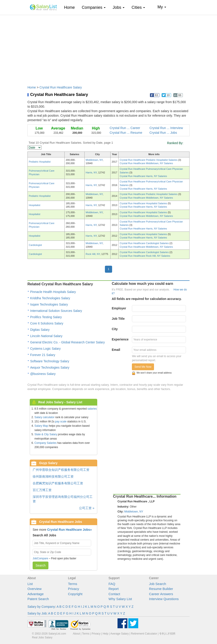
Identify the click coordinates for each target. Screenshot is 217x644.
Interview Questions (164, 599)
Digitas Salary (40, 330)
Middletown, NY (94, 160)
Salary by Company (41, 607)
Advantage (36, 594)
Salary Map (41, 426)
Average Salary (120, 634)
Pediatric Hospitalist (40, 162)
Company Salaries (45, 443)
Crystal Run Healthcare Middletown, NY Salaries (146, 163)
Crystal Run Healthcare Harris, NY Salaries (143, 176)
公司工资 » (87, 508)
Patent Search (38, 599)
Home (71, 7)
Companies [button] (94, 7)
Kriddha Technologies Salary (50, 298)
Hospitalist (35, 205)
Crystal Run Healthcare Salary (61, 87)
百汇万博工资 (42, 490)
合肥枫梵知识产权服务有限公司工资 (58, 483)
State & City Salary (46, 434)
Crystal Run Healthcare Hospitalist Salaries (144, 203)
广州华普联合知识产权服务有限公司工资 (61, 470)
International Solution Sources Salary (56, 311)
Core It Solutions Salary (47, 323)
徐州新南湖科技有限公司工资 (53, 476)
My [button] (162, 7)
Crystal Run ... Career (125, 128)
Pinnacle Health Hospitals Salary (53, 292)
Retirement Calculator (144, 634)
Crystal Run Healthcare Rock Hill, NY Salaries (145, 256)
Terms (73, 584)
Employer (119, 308)
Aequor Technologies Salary (50, 367)
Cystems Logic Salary (45, 349)
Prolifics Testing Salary (46, 317)
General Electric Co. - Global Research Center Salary (67, 342)
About (76, 634)
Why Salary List (120, 599)
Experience (120, 339)
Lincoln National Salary (46, 336)
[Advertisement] (108, 48)
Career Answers (161, 594)
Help (105, 634)
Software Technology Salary (50, 361)
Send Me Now (143, 367)
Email (116, 350)
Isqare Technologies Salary (49, 304)
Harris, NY (91, 172)
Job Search (158, 584)
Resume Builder (161, 589)
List (30, 584)
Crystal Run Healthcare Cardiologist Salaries (145, 243)
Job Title (118, 319)
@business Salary (43, 374)
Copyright (75, 594)
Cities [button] (138, 7)
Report (114, 589)
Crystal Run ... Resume (126, 133)
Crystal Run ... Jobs (163, 133)
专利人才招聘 (167, 634)
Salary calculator (44, 417)
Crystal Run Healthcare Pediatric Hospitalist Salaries (149, 160)
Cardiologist (35, 245)
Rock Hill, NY (93, 254)
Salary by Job (37, 613)
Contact (114, 594)
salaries (92, 409)
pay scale (61, 422)
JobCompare (40, 558)
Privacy (73, 589)
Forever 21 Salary (43, 355)
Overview (35, 589)
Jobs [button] (119, 7)
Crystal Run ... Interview (166, 128)
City (115, 329)
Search (41, 565)
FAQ (112, 584)
